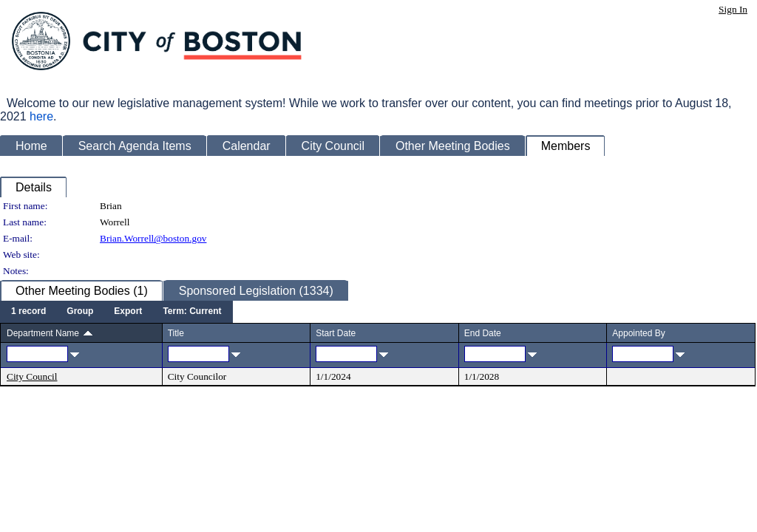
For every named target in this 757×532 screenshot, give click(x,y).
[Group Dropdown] (80, 312)
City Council (32, 376)
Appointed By (638, 333)
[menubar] (116, 312)
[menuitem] (28, 312)
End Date (483, 333)
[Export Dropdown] (128, 312)
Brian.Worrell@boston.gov (153, 238)
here (41, 116)
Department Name (43, 333)
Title (176, 333)
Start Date (336, 333)
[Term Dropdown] (192, 312)
